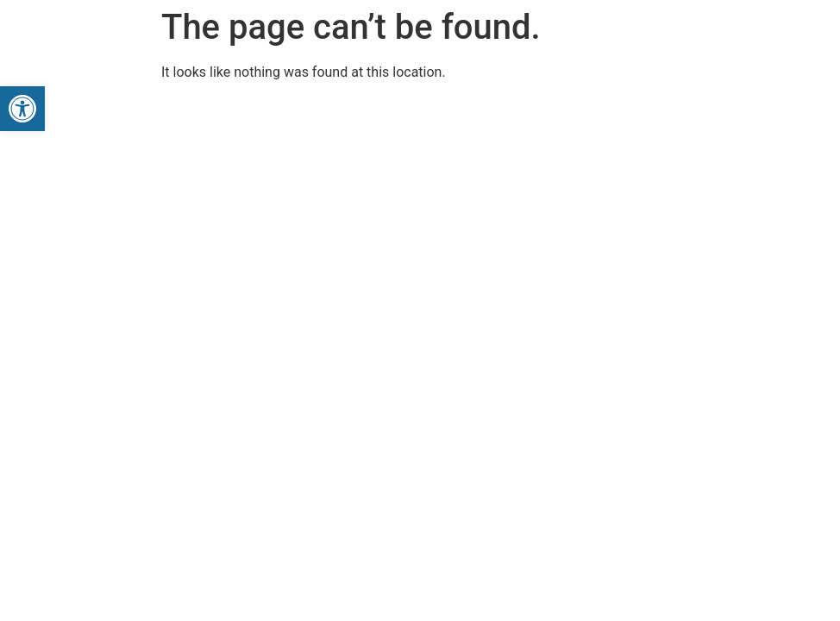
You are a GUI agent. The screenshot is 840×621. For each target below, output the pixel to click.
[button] (22, 109)
